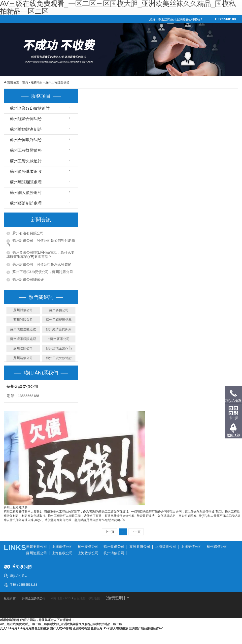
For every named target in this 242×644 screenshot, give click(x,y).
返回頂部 (233, 435)
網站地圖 (57, 598)
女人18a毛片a (10, 628)
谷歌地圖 (94, 598)
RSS (68, 598)
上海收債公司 (88, 553)
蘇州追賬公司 (36, 553)
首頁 (25, 82)
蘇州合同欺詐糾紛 (26, 140)
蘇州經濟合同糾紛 (26, 119)
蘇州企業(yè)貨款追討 (30, 108)
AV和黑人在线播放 (116, 628)
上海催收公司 (62, 553)
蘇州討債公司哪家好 (28, 279)
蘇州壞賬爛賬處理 (26, 182)
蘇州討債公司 (23, 310)
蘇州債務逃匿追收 (26, 171)
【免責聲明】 (115, 598)
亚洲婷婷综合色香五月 (88, 628)
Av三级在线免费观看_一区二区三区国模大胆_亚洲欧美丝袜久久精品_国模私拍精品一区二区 (61, 624)
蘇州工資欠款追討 (26, 161)
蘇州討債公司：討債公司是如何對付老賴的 (41, 243)
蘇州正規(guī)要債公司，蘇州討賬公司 (43, 272)
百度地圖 (80, 598)
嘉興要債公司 (140, 547)
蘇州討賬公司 (23, 320)
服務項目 (37, 82)
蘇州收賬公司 (23, 348)
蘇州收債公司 (114, 547)
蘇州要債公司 (59, 310)
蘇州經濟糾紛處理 (26, 203)
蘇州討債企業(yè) (59, 348)
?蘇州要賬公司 (59, 339)
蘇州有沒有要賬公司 (28, 233)
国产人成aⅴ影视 (61, 628)
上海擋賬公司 (166, 547)
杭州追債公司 (217, 547)
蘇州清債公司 (23, 358)
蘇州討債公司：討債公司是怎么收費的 (42, 264)
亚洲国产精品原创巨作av (146, 628)
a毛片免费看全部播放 (35, 628)
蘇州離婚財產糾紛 (26, 129)
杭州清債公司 (114, 553)
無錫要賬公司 (36, 547)
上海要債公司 (191, 547)
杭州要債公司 (88, 547)
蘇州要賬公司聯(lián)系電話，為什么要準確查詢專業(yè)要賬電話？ (40, 255)
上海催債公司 (62, 547)
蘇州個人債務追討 (26, 193)
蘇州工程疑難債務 (57, 82)
